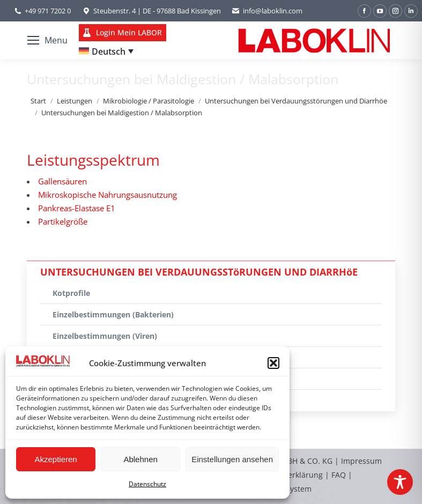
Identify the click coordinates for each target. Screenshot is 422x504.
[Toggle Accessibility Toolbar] (400, 482)
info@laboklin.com (267, 11)
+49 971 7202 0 (48, 11)
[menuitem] (106, 51)
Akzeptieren (55, 459)
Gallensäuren (62, 181)
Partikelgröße (63, 221)
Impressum (361, 461)
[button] (273, 363)
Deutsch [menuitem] (109, 51)
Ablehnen (140, 459)
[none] (106, 51)
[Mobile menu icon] (47, 40)
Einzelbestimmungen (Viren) (105, 336)
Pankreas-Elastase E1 (77, 208)
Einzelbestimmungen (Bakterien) (113, 314)
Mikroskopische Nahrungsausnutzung (108, 195)
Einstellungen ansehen (232, 459)
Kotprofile (71, 293)
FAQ (339, 475)
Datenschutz (147, 484)
